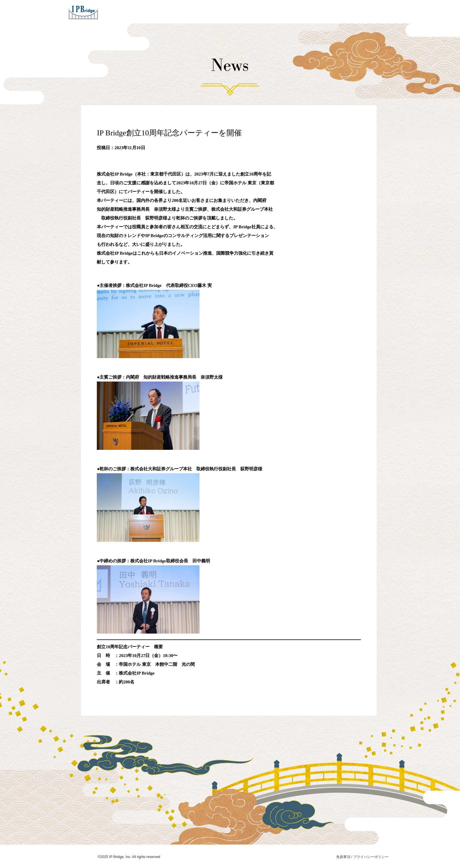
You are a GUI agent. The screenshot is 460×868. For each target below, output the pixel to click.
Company (267, 11)
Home (181, 11)
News (294, 11)
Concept (237, 11)
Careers (320, 11)
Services (207, 11)
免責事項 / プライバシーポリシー (362, 857)
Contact (347, 11)
